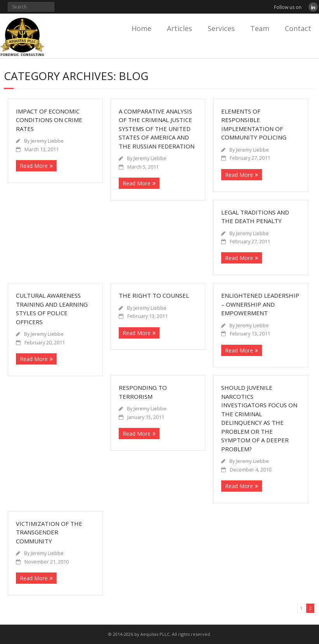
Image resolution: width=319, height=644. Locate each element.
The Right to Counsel (154, 295)
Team (260, 28)
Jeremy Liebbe (47, 141)
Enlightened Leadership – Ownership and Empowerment (260, 304)
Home (141, 28)
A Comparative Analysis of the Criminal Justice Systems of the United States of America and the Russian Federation (157, 129)
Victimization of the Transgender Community (49, 532)
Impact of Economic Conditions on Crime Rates (49, 120)
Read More (34, 166)
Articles (179, 28)
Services (221, 28)
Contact (298, 28)
